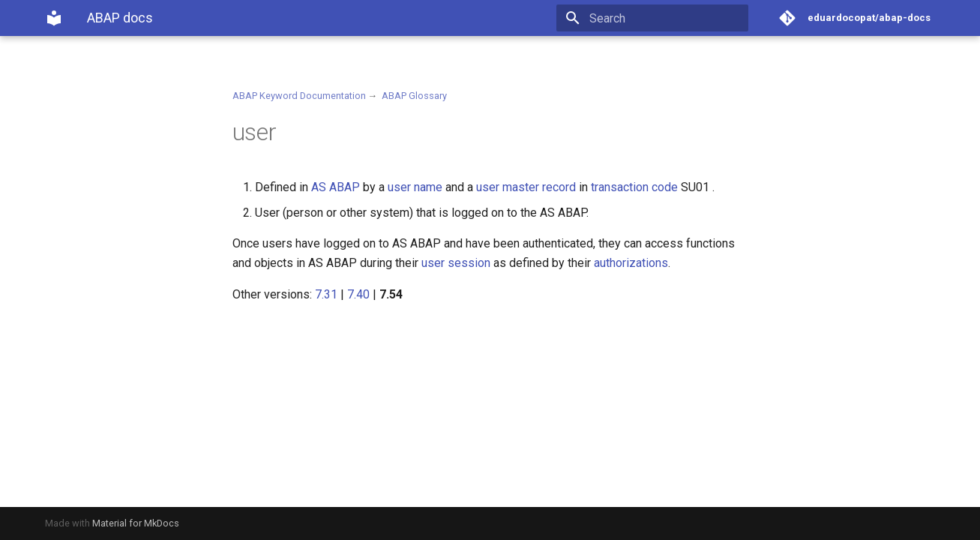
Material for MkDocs (136, 523)
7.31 (326, 294)
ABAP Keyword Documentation (299, 96)
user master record (526, 187)
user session (456, 263)
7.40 (358, 294)
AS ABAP (336, 187)
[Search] (661, 18)
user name (415, 187)
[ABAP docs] (54, 18)
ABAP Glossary (414, 96)
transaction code (634, 187)
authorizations (631, 263)
